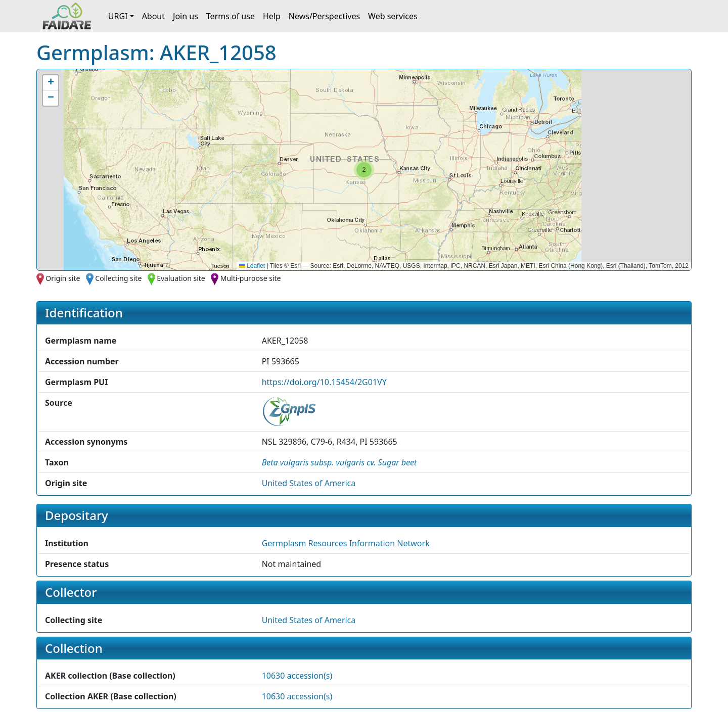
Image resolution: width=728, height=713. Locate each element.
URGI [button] (118, 16)
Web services (393, 16)
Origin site (63, 278)
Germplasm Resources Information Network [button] (346, 543)
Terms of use (231, 16)
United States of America (309, 483)
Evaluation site (181, 278)
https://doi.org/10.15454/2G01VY (324, 382)
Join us (186, 16)
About (153, 16)
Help (272, 16)
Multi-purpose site (251, 278)
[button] (364, 170)
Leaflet (252, 266)
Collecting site (118, 278)
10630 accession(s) (297, 676)
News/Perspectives (324, 16)
